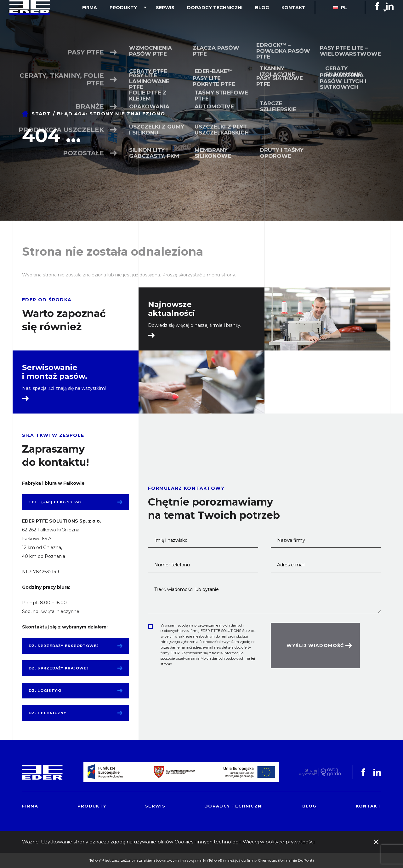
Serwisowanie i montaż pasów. (55, 372)
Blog (271, 20)
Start (41, 114)
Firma (124, 20)
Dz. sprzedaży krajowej (59, 668)
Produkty (152, 20)
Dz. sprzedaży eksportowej (64, 646)
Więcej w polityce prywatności (279, 842)
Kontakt (297, 20)
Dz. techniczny (48, 713)
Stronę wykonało (308, 772)
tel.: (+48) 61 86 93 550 (55, 502)
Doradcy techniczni (230, 20)
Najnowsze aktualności (171, 309)
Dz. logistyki (45, 691)
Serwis (187, 20)
